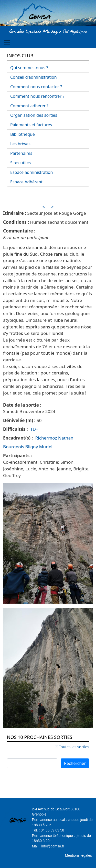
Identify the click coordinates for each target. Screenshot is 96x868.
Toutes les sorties (74, 747)
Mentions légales (78, 855)
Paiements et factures (31, 125)
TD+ (34, 429)
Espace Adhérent (26, 182)
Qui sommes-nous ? (29, 68)
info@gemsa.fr (53, 846)
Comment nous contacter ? (36, 87)
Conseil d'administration (34, 77)
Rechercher (75, 763)
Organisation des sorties (34, 115)
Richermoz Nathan (54, 438)
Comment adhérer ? (29, 106)
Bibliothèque (23, 134)
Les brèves (20, 144)
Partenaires (21, 153)
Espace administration (31, 172)
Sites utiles (20, 163)
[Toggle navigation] (7, 43)
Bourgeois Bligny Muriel (28, 447)
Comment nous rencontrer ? (37, 96)
